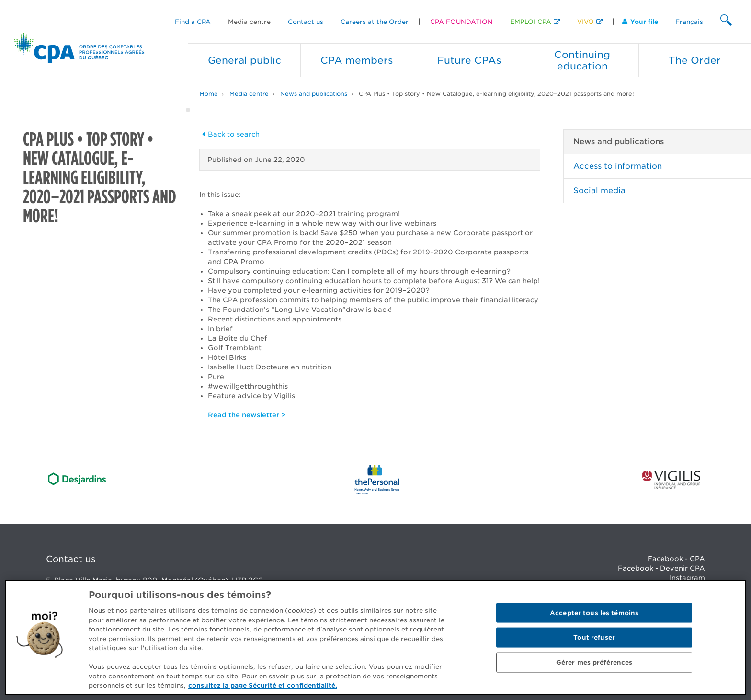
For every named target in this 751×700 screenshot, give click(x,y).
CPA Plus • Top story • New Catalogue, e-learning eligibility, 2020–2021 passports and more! (496, 94)
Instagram (687, 578)
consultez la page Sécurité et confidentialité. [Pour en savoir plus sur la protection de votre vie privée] (263, 685)
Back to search (229, 134)
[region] (375, 637)
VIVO (586, 22)
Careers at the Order (375, 22)
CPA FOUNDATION (461, 22)
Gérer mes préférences (594, 662)
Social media (599, 190)
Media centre (249, 22)
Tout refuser (594, 637)
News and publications (314, 94)
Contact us (306, 22)
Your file (640, 22)
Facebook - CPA (676, 559)
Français (689, 22)
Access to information (618, 166)
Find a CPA (193, 22)
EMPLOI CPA (531, 22)
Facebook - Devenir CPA (661, 568)
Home (209, 94)
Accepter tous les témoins (594, 613)
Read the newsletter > (247, 415)
